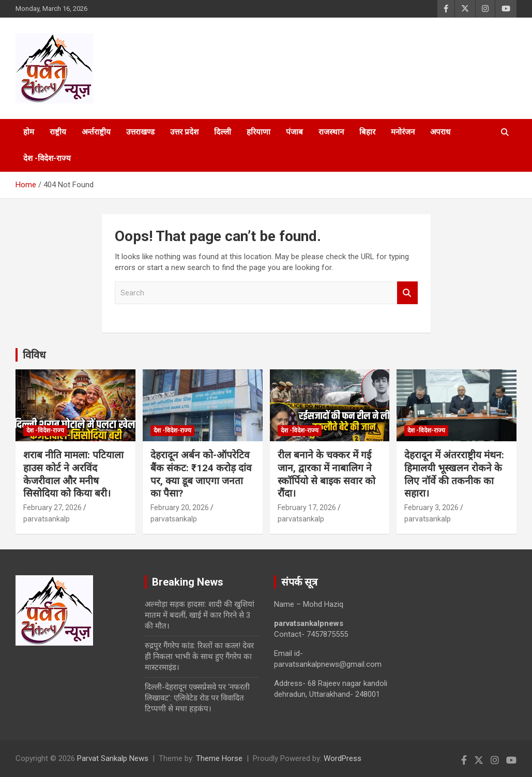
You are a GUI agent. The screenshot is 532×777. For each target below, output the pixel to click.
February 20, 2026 (180, 507)
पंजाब (294, 132)
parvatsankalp (47, 519)
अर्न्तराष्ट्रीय (96, 132)
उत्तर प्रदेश (184, 132)
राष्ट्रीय (58, 132)
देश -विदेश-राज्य (47, 158)
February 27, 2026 (52, 507)
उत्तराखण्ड (140, 132)
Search (407, 293)
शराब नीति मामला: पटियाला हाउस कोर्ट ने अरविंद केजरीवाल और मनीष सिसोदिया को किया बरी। (73, 474)
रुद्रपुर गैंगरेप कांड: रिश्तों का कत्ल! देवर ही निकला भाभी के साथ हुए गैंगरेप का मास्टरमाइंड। (199, 656)
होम (29, 132)
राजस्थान (331, 132)
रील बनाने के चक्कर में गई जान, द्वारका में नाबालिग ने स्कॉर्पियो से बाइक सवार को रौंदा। (326, 474)
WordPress (343, 758)
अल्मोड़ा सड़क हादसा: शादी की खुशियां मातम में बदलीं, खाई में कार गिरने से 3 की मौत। (200, 615)
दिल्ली (223, 132)
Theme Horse (219, 758)
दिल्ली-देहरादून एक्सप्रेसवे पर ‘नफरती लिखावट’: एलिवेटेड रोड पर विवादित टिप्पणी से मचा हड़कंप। (197, 698)
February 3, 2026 (431, 507)
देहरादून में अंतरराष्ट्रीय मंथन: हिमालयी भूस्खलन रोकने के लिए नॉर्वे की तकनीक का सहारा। (454, 474)
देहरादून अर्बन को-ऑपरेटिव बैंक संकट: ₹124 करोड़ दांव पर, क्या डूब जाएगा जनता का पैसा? (201, 474)
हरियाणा (259, 132)
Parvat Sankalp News (113, 758)
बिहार (367, 132)
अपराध (440, 132)
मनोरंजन (403, 132)
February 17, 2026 (307, 507)
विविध (34, 355)
